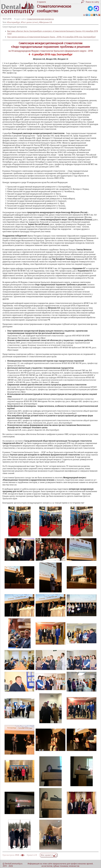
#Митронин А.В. (46, 22)
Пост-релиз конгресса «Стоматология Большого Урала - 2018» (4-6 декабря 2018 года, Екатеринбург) (52, 37)
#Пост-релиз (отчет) (30, 22)
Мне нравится (49, 855)
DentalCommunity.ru (14, 864)
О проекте (41, 2)
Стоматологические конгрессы (40, 19)
